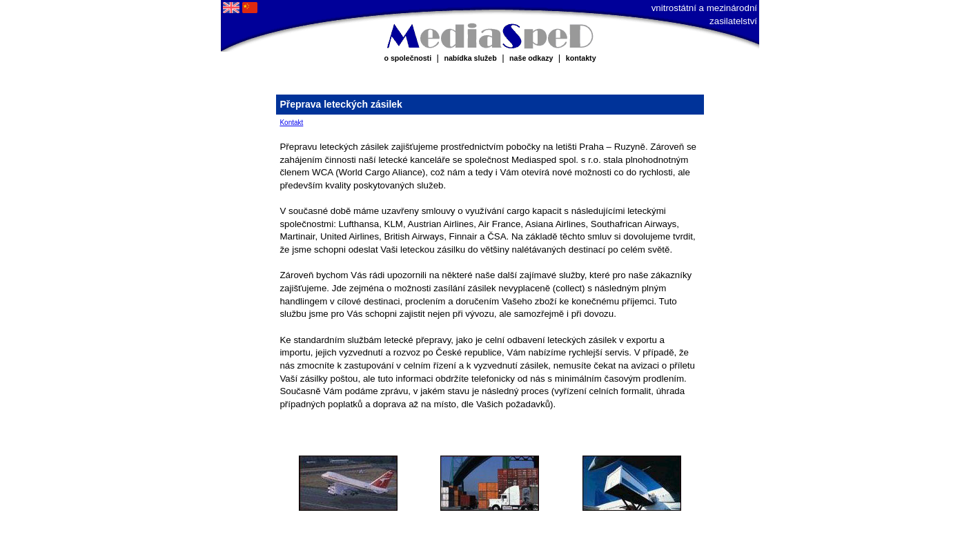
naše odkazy (531, 58)
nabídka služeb (470, 58)
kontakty (581, 58)
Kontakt (291, 123)
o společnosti (408, 58)
